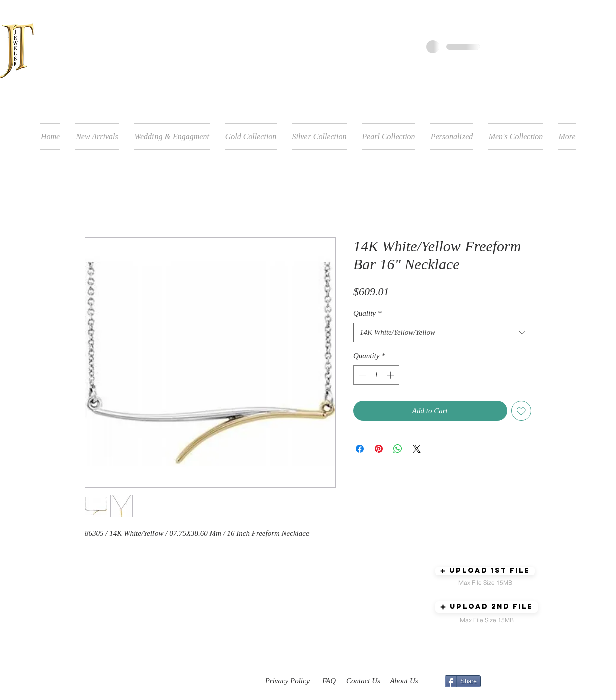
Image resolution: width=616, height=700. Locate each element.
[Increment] (392, 375)
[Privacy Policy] (287, 681)
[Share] (463, 681)
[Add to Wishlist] (521, 411)
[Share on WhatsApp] (398, 449)
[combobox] (442, 333)
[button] (485, 571)
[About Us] (404, 681)
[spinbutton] (376, 375)
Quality (367, 313)
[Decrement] (361, 375)
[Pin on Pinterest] (379, 449)
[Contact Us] (363, 681)
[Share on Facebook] (360, 449)
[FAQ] (329, 681)
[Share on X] (417, 449)
